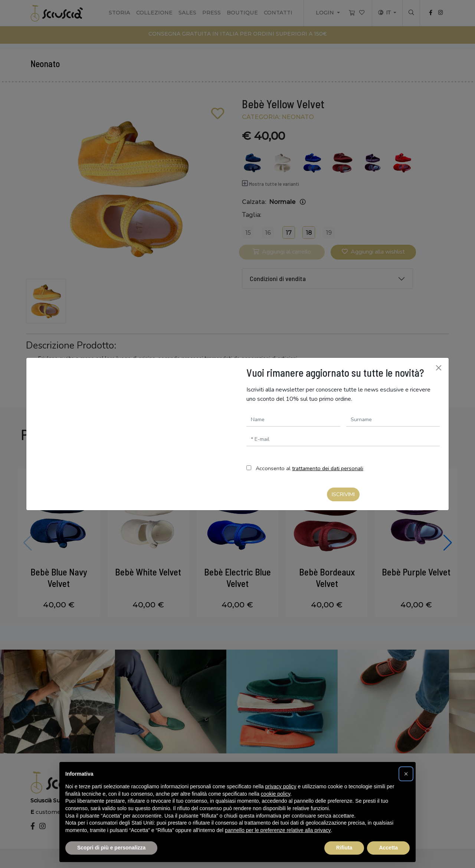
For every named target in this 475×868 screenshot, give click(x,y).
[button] (406, 774)
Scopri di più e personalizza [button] (111, 848)
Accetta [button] (388, 848)
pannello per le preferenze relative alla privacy (278, 830)
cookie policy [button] (276, 794)
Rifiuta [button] (344, 848)
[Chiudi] (439, 368)
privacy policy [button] (281, 786)
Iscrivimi (343, 494)
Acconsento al (309, 468)
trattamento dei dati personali (328, 468)
